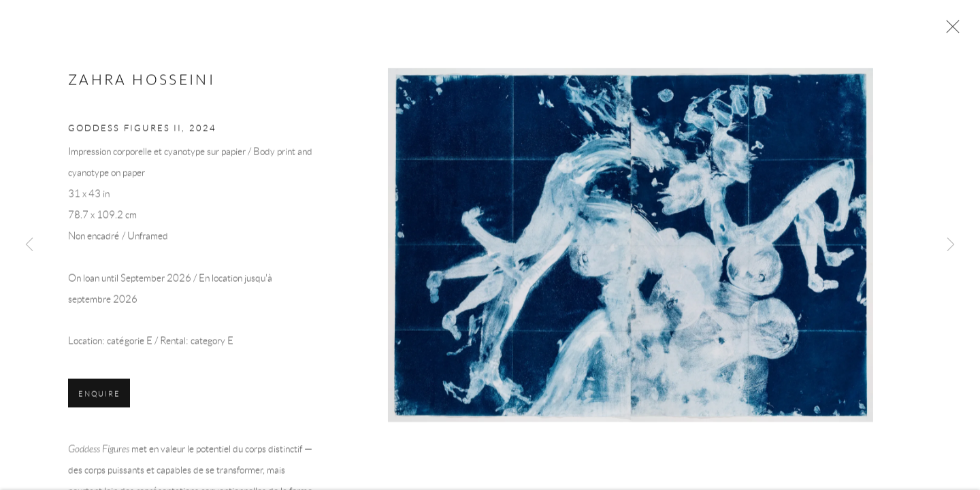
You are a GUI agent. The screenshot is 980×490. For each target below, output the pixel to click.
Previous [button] (29, 245)
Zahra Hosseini (142, 88)
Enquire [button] (99, 402)
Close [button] (951, 31)
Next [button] (951, 245)
